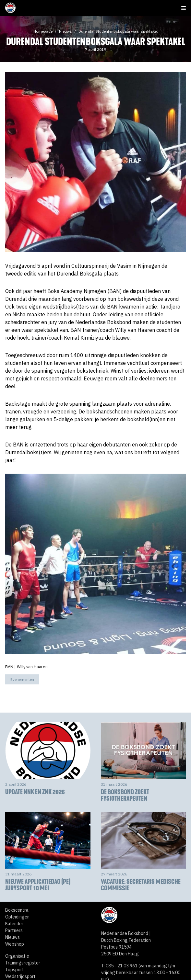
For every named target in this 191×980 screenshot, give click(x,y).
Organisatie (17, 956)
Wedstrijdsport (20, 976)
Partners (14, 930)
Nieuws (66, 31)
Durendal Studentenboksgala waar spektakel (118, 31)
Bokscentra (17, 910)
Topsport (15, 970)
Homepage (43, 31)
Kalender (14, 924)
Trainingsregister (23, 963)
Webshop (15, 944)
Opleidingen (17, 917)
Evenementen (22, 679)
